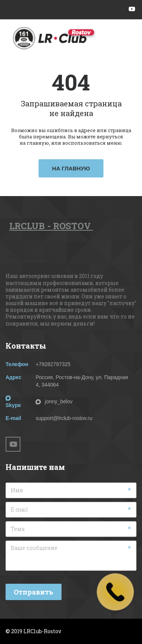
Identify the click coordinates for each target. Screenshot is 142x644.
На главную (71, 168)
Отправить (34, 592)
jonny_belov (59, 401)
